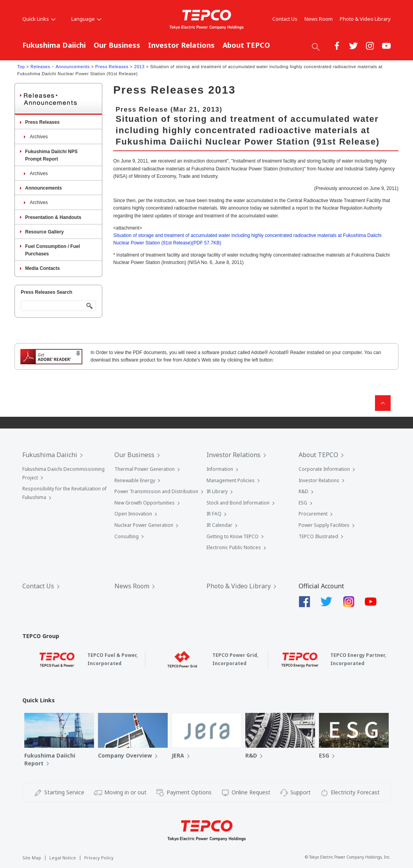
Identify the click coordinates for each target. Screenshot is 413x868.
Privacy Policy (99, 858)
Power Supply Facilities (324, 525)
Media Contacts (43, 268)
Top (21, 67)
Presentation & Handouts (53, 217)
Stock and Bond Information (238, 503)
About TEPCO (246, 45)
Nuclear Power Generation (144, 525)
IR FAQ (214, 514)
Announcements (43, 188)
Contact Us (285, 19)
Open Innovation (133, 514)
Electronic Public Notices (234, 547)
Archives (39, 137)
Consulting (127, 536)
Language (86, 19)
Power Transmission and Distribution (156, 491)
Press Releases (112, 67)
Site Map (32, 858)
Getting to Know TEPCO (233, 536)
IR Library (217, 491)
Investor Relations (181, 45)
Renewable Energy (135, 480)
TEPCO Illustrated (318, 536)
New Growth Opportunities (145, 503)
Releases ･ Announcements (60, 67)
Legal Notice (63, 858)
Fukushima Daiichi (54, 45)
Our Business (117, 45)
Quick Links (39, 19)
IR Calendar (219, 525)
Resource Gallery (44, 232)
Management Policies (231, 480)
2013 (139, 67)
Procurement (313, 514)
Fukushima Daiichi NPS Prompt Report (51, 155)
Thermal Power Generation (145, 469)
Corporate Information (324, 469)
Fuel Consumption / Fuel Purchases (53, 250)
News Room (319, 19)
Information (220, 469)
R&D (303, 491)
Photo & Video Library (365, 19)
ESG (303, 503)
